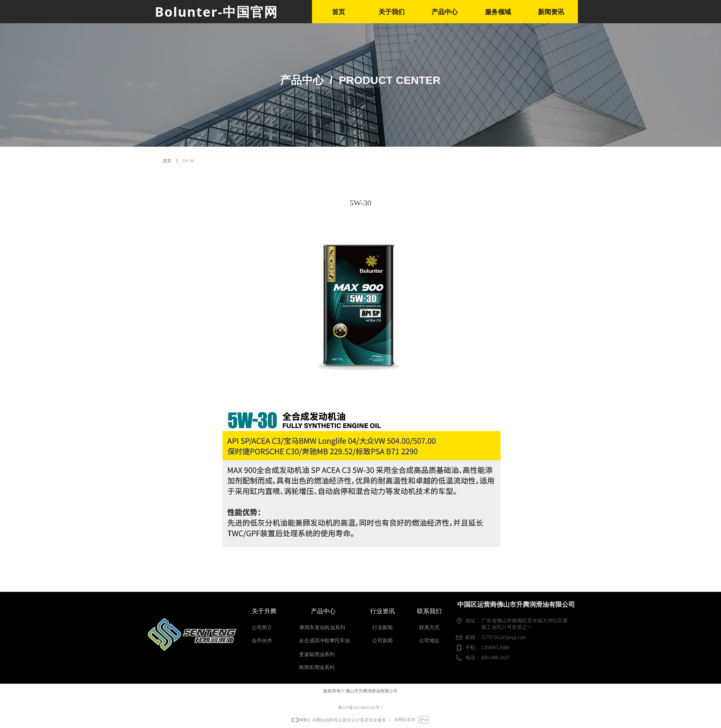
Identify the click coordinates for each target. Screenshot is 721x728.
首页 (167, 161)
